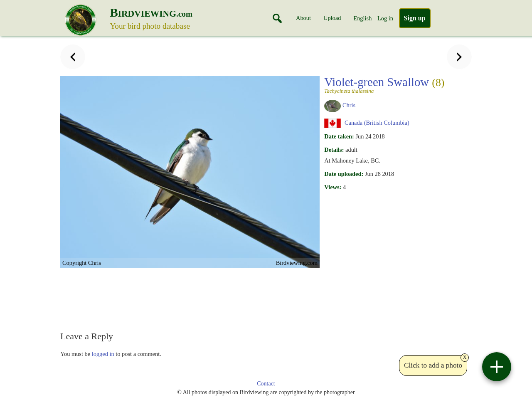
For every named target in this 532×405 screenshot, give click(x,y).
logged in (103, 354)
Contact (266, 384)
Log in (385, 18)
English (362, 18)
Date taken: (339, 136)
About (303, 18)
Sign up (415, 18)
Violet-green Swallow (384, 84)
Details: (334, 150)
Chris (349, 105)
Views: (333, 187)
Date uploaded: (344, 174)
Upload (332, 18)
